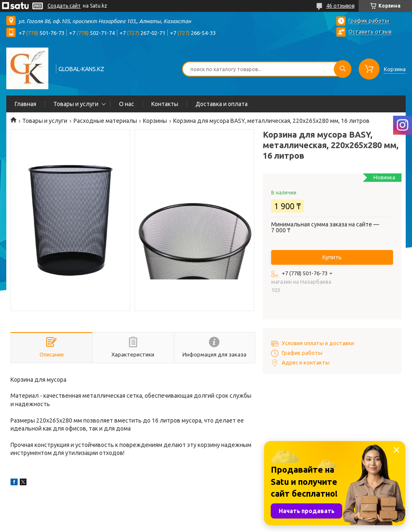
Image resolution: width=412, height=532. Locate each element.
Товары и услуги (76, 104)
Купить (332, 257)
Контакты (165, 104)
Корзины (155, 121)
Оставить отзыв (370, 32)
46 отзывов (340, 6)
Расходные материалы (105, 121)
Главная (25, 104)
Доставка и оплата (222, 104)
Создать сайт (64, 6)
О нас (127, 104)
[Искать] (343, 69)
